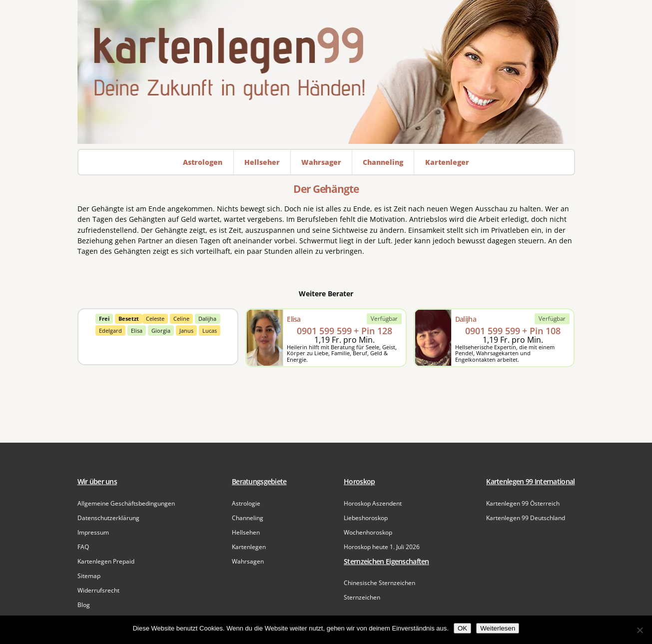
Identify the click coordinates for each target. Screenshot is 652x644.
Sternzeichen (362, 597)
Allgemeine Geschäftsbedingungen (126, 503)
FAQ (83, 547)
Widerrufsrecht (98, 590)
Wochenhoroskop (368, 532)
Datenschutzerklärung (108, 518)
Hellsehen (246, 532)
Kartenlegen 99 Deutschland (526, 518)
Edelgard (110, 330)
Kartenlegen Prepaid (106, 561)
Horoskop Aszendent (373, 503)
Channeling (248, 518)
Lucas (210, 330)
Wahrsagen (248, 561)
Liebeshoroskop (366, 518)
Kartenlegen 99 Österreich (523, 503)
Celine (181, 319)
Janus (186, 330)
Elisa (137, 330)
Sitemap (89, 576)
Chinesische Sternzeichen (379, 583)
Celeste (155, 319)
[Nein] (640, 630)
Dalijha (207, 319)
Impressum (93, 532)
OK (462, 628)
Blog (84, 605)
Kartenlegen (249, 547)
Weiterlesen (498, 628)
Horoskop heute (382, 547)
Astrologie (246, 503)
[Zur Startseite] (326, 72)
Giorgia (161, 330)
